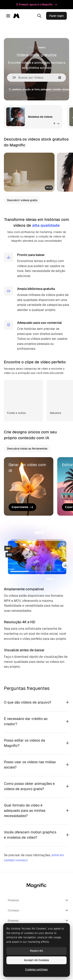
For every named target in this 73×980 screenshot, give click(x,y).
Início (31, 48)
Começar (38, 910)
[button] (13, 77)
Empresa (38, 921)
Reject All (36, 951)
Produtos (38, 900)
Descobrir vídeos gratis (22, 200)
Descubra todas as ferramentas (27, 449)
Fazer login (56, 16)
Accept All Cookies (37, 960)
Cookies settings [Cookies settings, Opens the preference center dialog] (36, 969)
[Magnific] (18, 16)
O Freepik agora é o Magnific (36, 4)
